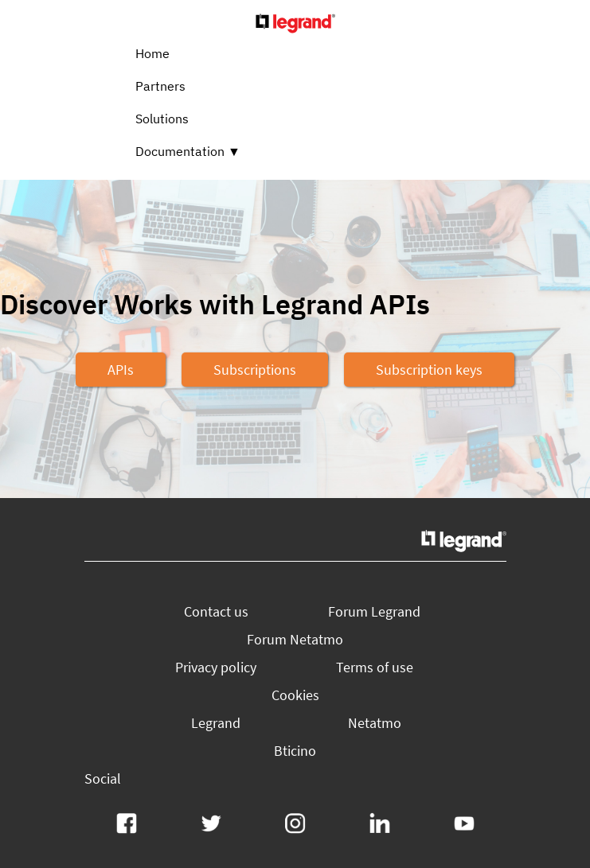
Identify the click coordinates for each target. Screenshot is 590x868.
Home (152, 53)
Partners (160, 86)
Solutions (162, 119)
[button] (121, 370)
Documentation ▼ (188, 151)
